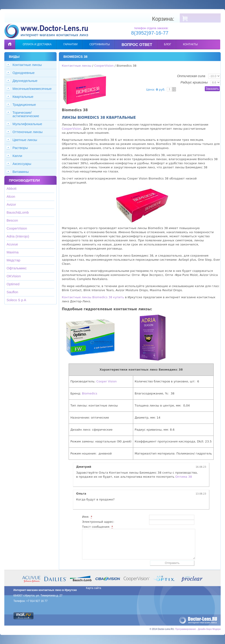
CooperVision (17, 228)
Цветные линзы (25, 140)
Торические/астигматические (26, 114)
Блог (168, 44)
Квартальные (23, 97)
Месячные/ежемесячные (32, 89)
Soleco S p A (16, 300)
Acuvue (12, 244)
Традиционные (24, 105)
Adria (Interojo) (18, 236)
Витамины (21, 172)
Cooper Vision (107, 381)
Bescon (12, 220)
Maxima (13, 252)
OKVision (14, 276)
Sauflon (12, 292)
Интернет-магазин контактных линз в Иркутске (45, 590)
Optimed (13, 284)
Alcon (11, 196)
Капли (17, 156)
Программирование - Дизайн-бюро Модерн (198, 629)
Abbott (11, 188)
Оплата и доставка (37, 44)
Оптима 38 (184, 477)
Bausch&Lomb (18, 212)
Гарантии (70, 44)
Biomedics (90, 393)
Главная (10, 41)
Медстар (13, 260)
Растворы (20, 148)
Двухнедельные (25, 81)
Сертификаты (100, 44)
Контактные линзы (27, 65)
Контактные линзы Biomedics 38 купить (93, 297)
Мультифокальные (27, 124)
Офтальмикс (17, 268)
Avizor (11, 204)
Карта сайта (94, 588)
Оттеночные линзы (27, 132)
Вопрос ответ (137, 45)
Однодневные (24, 73)
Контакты (190, 44)
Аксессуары (22, 164)
